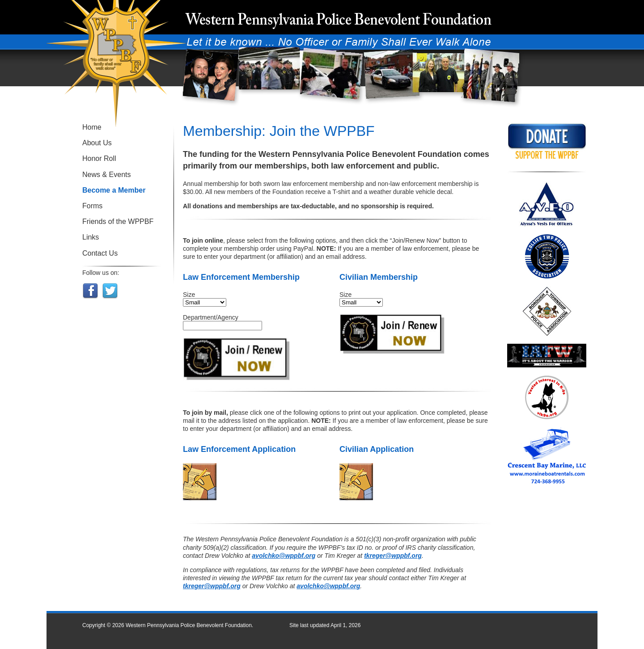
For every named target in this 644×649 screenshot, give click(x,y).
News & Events (106, 175)
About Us (97, 143)
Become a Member (114, 190)
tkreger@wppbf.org (393, 556)
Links (91, 237)
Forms (92, 206)
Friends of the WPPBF (118, 221)
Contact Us (100, 253)
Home (92, 127)
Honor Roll (99, 158)
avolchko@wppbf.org (284, 556)
